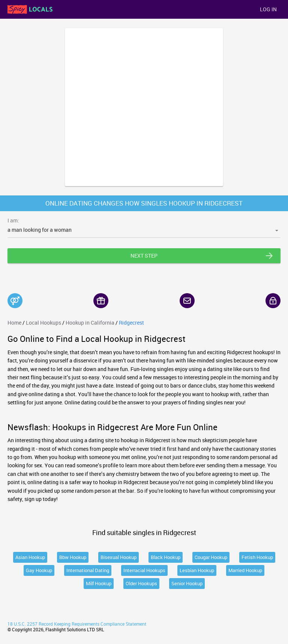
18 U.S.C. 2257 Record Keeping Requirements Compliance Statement (77, 624)
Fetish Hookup (257, 557)
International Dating (88, 570)
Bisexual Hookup (118, 557)
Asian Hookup (30, 557)
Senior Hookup (187, 583)
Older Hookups (141, 583)
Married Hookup (245, 570)
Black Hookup (166, 557)
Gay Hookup (39, 570)
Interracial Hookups (144, 570)
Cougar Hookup (211, 557)
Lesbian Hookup (197, 570)
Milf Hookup (99, 583)
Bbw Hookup (73, 557)
